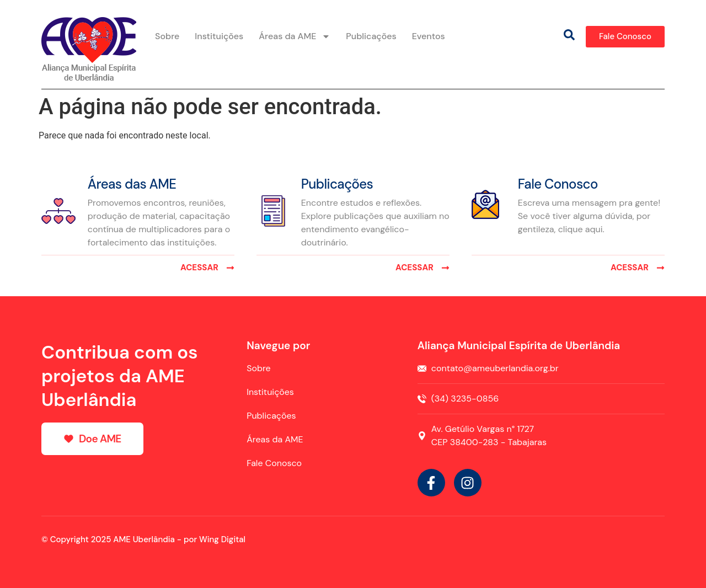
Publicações (371, 36)
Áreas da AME (295, 36)
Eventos (429, 36)
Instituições (219, 36)
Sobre (167, 36)
